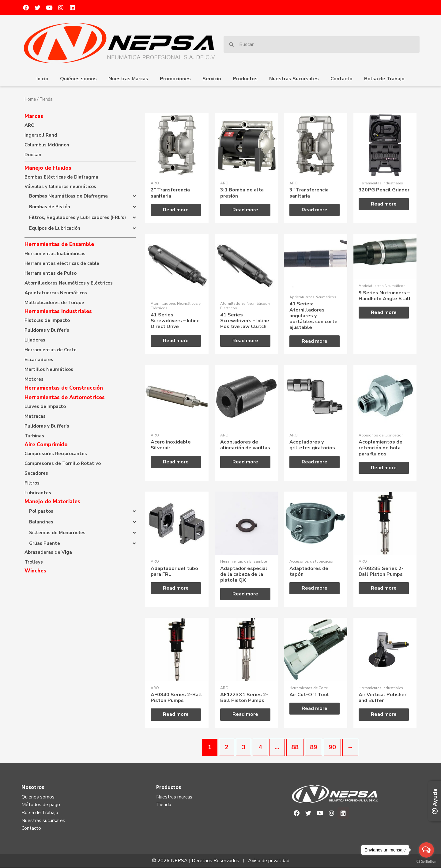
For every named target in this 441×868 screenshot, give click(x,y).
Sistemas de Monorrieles (57, 533)
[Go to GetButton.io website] (426, 862)
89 (314, 747)
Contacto (341, 79)
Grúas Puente (45, 543)
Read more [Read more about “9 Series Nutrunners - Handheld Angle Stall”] (384, 312)
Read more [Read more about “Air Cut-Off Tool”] (315, 709)
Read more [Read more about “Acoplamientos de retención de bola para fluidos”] (384, 468)
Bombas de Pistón (50, 207)
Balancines (41, 522)
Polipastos (41, 511)
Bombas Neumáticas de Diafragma (68, 196)
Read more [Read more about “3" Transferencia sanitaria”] (315, 210)
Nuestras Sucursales (294, 79)
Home (30, 99)
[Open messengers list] (426, 850)
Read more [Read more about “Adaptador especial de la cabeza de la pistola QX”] (245, 594)
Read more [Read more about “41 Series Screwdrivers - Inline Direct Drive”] (176, 341)
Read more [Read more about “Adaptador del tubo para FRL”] (176, 588)
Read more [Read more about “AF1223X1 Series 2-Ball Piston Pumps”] (245, 715)
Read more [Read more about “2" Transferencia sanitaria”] (176, 210)
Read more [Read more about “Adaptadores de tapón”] (315, 588)
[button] (80, 196)
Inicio (42, 79)
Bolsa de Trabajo (384, 79)
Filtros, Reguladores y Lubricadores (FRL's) (77, 217)
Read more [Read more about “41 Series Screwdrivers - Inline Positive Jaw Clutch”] (245, 341)
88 (295, 747)
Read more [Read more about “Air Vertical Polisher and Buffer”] (384, 715)
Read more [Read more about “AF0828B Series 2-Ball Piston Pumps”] (384, 588)
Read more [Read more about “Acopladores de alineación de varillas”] (245, 462)
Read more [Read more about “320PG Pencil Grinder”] (384, 204)
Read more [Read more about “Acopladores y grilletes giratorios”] (315, 462)
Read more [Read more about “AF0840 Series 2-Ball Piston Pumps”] (176, 715)
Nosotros (33, 787)
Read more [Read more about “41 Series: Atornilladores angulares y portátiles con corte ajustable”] (315, 341)
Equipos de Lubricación (55, 228)
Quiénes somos (78, 79)
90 (332, 747)
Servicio (212, 79)
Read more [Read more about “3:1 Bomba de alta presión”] (245, 210)
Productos (245, 79)
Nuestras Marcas (128, 79)
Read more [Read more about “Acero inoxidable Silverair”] (176, 462)
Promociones (175, 79)
